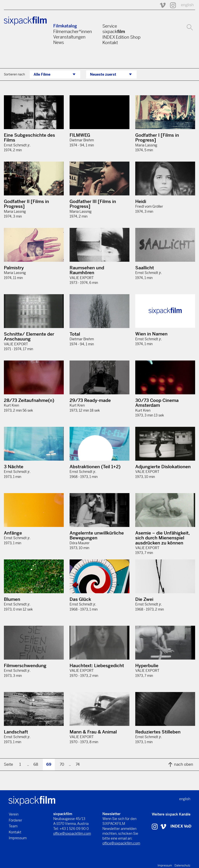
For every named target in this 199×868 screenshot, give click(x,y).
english (187, 5)
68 (36, 764)
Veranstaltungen (69, 37)
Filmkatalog (65, 26)
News (59, 42)
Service (110, 26)
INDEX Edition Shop (121, 37)
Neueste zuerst (103, 74)
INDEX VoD (181, 826)
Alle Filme (42, 74)
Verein (14, 814)
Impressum (18, 838)
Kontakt (110, 43)
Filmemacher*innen (73, 31)
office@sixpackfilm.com (72, 833)
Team (13, 826)
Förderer (15, 820)
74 (78, 764)
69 (49, 764)
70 (62, 764)
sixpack (114, 31)
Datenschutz (182, 865)
